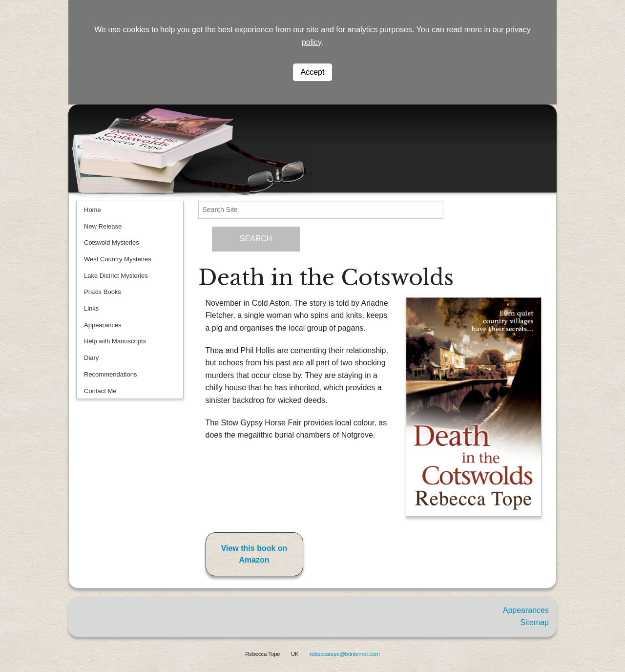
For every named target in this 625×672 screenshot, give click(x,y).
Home (93, 210)
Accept (313, 72)
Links (91, 308)
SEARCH (256, 239)
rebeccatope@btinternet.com (345, 654)
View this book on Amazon (254, 554)
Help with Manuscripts (115, 341)
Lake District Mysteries (116, 276)
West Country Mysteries (118, 259)
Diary (91, 358)
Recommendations (110, 374)
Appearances (103, 325)
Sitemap (534, 622)
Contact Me (100, 391)
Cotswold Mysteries (112, 242)
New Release (103, 226)
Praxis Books (103, 292)
